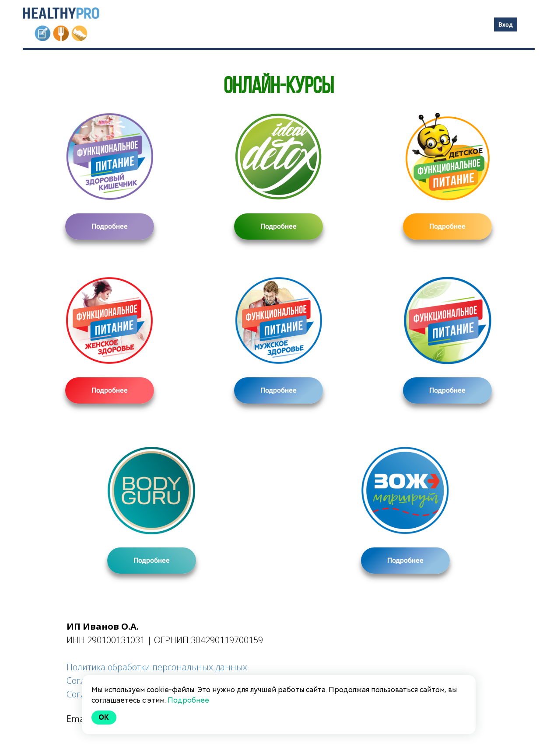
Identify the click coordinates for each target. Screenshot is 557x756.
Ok (104, 717)
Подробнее (110, 226)
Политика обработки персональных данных (157, 667)
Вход (506, 24)
